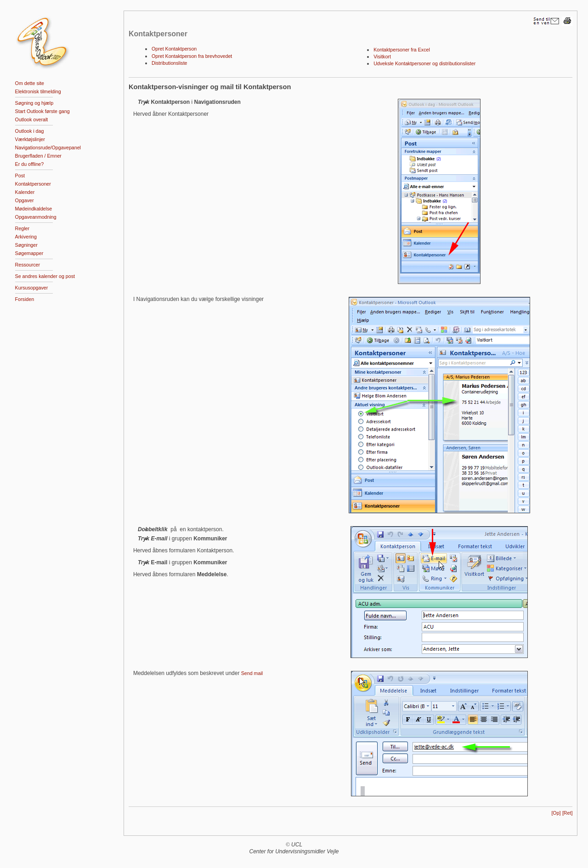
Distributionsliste (170, 63)
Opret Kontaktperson (174, 49)
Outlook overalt (32, 119)
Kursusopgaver (32, 288)
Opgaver (25, 200)
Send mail (252, 673)
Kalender (25, 192)
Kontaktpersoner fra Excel (402, 50)
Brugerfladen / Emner (38, 156)
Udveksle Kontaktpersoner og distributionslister (424, 63)
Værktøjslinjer (30, 139)
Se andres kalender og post (45, 276)
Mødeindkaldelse (34, 209)
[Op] (556, 813)
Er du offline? (30, 164)
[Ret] (568, 813)
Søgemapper (29, 253)
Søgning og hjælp (34, 103)
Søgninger (26, 245)
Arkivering (26, 237)
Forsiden (25, 299)
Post (20, 176)
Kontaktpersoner (33, 184)
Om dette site (30, 83)
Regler (22, 228)
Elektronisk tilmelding (38, 91)
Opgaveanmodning (36, 217)
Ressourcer (28, 265)
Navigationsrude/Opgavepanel (48, 148)
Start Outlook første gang (42, 111)
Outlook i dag (30, 131)
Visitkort (382, 57)
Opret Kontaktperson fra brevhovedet (192, 56)
